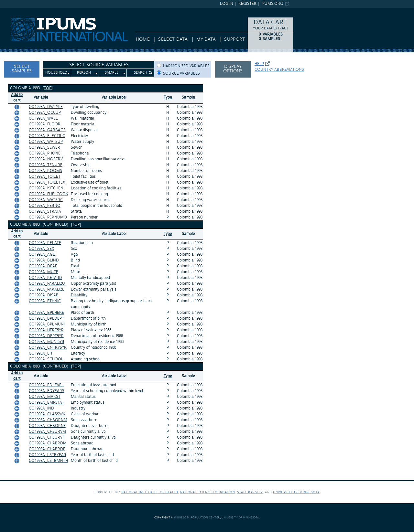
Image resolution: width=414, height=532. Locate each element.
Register (247, 4)
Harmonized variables (186, 66)
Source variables (181, 74)
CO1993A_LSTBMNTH (48, 461)
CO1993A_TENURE (46, 165)
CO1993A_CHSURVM (47, 432)
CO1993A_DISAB (44, 295)
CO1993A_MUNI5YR (47, 342)
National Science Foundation (208, 492)
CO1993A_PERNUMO (48, 217)
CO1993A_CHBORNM (48, 420)
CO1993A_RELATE (45, 243)
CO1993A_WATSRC (46, 200)
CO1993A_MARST (45, 397)
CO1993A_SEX (41, 249)
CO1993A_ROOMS (45, 171)
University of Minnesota (296, 492)
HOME (143, 39)
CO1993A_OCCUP (45, 113)
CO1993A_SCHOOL (46, 359)
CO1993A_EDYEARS (47, 391)
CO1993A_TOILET (45, 177)
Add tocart (17, 98)
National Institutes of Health (150, 492)
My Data (206, 39)
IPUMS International (21, 11)
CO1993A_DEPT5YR (46, 336)
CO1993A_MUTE (44, 272)
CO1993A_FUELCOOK (49, 194)
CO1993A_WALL (43, 118)
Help (259, 64)
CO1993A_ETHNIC (45, 301)
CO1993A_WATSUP (46, 142)
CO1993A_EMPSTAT (46, 403)
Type (168, 97)
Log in (227, 4)
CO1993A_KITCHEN (46, 188)
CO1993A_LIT (41, 353)
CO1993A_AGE (42, 255)
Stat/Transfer (250, 492)
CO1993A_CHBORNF (47, 426)
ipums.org (272, 4)
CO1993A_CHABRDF (47, 449)
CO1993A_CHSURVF (47, 437)
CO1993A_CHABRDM (48, 443)
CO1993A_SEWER (44, 148)
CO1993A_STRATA (45, 212)
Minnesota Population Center (197, 518)
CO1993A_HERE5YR (46, 330)
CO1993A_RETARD (45, 278)
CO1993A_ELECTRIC (47, 136)
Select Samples (22, 69)
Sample (112, 73)
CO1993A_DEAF (43, 266)
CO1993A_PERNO (45, 206)
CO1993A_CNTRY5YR (48, 348)
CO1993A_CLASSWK (47, 414)
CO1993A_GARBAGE (47, 130)
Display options (233, 69)
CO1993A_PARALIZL (47, 289)
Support (234, 39)
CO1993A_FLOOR (45, 124)
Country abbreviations (279, 70)
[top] (48, 88)
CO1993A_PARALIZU (47, 284)
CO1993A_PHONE (45, 153)
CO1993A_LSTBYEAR (48, 455)
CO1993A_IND (41, 408)
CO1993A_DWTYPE (46, 107)
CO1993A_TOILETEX (47, 182)
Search (141, 73)
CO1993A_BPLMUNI (47, 324)
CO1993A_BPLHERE (46, 313)
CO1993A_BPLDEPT (46, 319)
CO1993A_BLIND (44, 260)
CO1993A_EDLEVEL (46, 385)
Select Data (173, 39)
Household (56, 73)
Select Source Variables (99, 65)
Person (84, 73)
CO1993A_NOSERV (46, 159)
